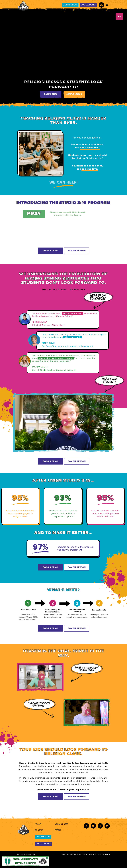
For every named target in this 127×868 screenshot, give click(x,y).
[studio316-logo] (23, 6)
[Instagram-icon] (86, 826)
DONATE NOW (70, 5)
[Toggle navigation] (107, 5)
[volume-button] (119, 17)
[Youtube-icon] (93, 826)
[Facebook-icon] (100, 826)
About (38, 824)
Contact (39, 830)
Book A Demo (50, 251)
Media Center (62, 824)
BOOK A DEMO (88, 5)
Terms (58, 830)
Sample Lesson (74, 94)
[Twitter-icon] (107, 826)
